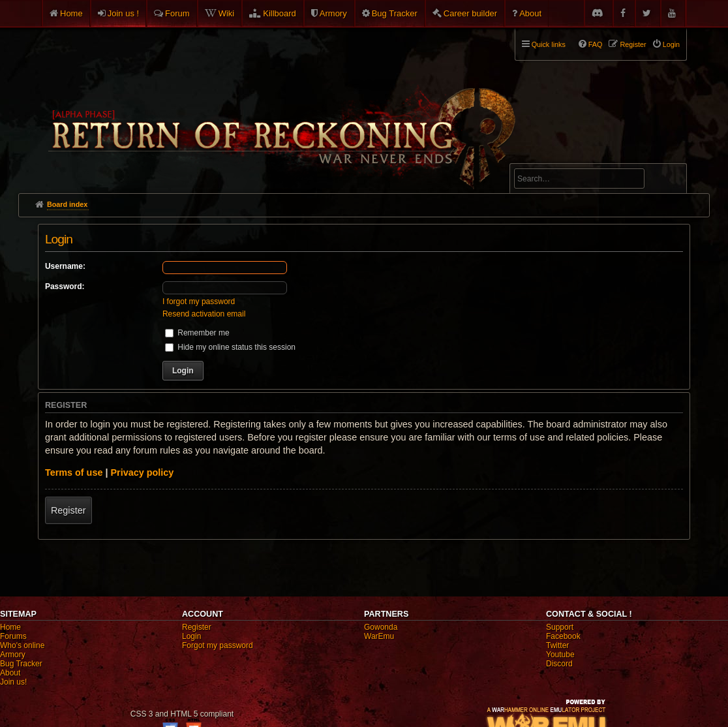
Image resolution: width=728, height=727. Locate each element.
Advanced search (555, 158)
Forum (177, 13)
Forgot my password (218, 645)
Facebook (563, 636)
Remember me (197, 333)
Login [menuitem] (671, 44)
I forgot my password (199, 302)
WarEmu (379, 636)
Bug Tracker (395, 13)
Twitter (557, 645)
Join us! (13, 682)
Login (191, 636)
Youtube (560, 655)
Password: (65, 286)
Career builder (470, 13)
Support (560, 627)
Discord (559, 664)
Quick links (549, 44)
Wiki (227, 13)
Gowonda (381, 627)
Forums (13, 636)
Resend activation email (204, 314)
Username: (65, 266)
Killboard (280, 13)
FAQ (596, 44)
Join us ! (123, 13)
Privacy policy (142, 472)
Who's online (22, 645)
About (530, 13)
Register (68, 510)
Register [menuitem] (633, 44)
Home (71, 13)
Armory (333, 13)
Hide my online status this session (230, 347)
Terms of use (74, 472)
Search (669, 181)
